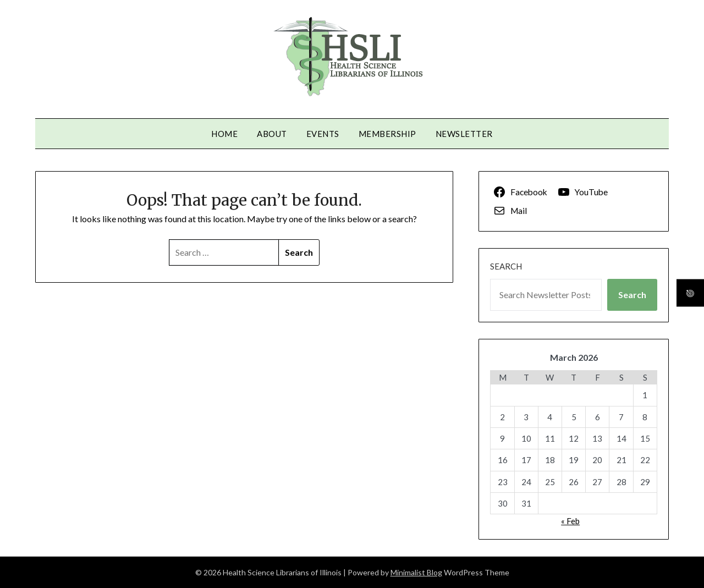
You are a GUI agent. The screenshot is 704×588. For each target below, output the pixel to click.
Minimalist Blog (416, 572)
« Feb (570, 521)
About (272, 134)
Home (224, 134)
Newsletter (464, 134)
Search (506, 266)
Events (323, 134)
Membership (387, 134)
